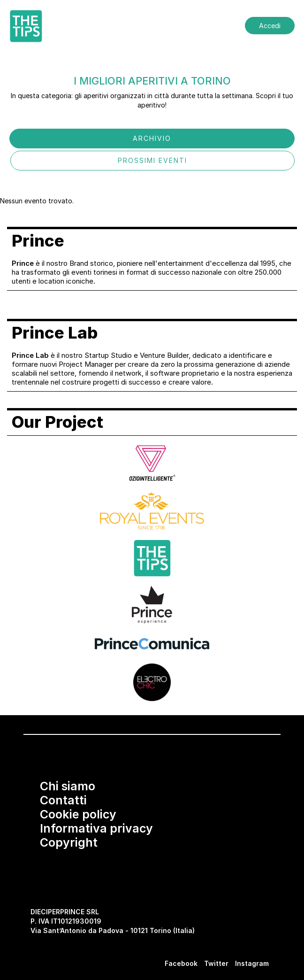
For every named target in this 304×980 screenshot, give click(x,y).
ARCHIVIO (152, 138)
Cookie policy (78, 814)
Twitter (216, 963)
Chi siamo (68, 786)
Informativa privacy (96, 828)
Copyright (69, 842)
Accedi (270, 26)
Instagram (252, 963)
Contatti (63, 800)
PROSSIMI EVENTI (152, 160)
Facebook (181, 963)
